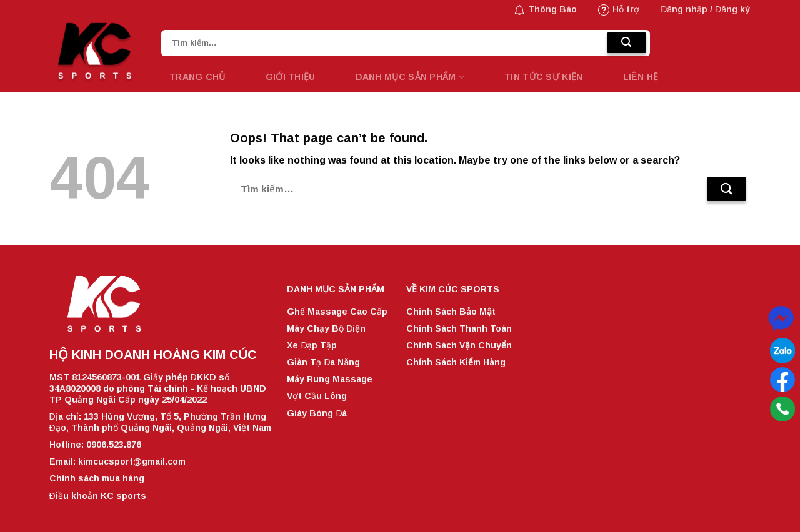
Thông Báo (545, 10)
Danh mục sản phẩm (410, 77)
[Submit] (627, 43)
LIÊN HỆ (641, 77)
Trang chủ (197, 77)
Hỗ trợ (619, 10)
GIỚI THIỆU (291, 77)
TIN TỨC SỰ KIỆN (543, 77)
